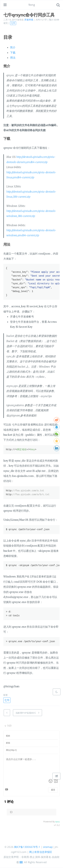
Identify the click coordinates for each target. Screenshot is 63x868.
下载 (13, 53)
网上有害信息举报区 (41, 852)
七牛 (13, 23)
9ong (32, 5)
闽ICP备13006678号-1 (27, 847)
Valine (57, 822)
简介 (13, 47)
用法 (13, 58)
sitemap (48, 847)
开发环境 (29, 20)
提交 (53, 790)
